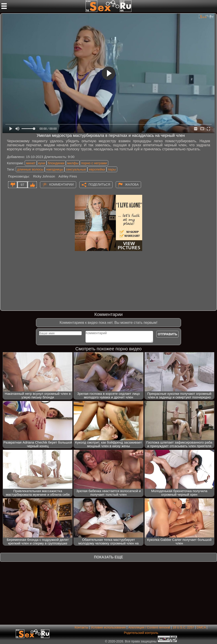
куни (42, 163)
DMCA (201, 627)
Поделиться (99, 184)
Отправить (167, 334)
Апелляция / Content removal (149, 627)
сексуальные (76, 169)
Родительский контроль (141, 633)
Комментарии (61, 184)
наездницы (55, 169)
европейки (97, 169)
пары (112, 169)
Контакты (81, 627)
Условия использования (108, 627)
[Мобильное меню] (4, 6)
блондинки (56, 163)
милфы (73, 163)
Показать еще (108, 557)
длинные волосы (30, 169)
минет (31, 163)
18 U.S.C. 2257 (183, 627)
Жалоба (132, 184)
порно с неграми (94, 163)
